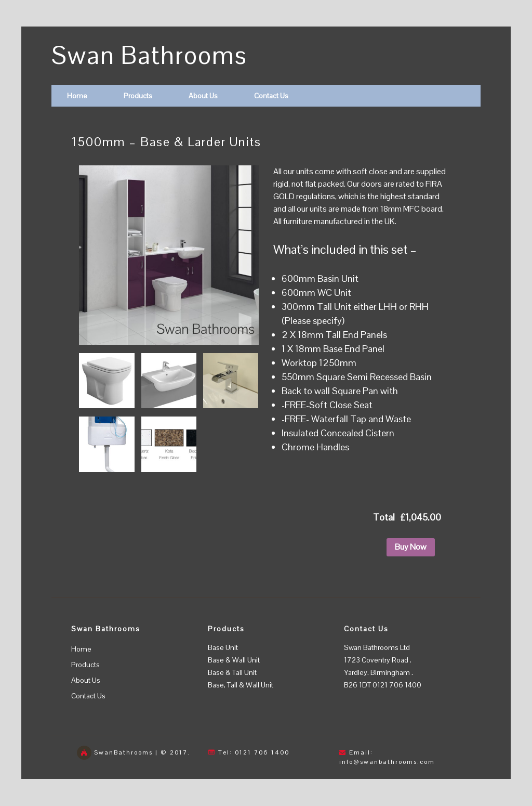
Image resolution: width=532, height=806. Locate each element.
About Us (203, 96)
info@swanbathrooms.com (387, 762)
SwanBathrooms (123, 752)
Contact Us (271, 96)
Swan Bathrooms (149, 55)
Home (77, 96)
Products (138, 96)
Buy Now (411, 547)
